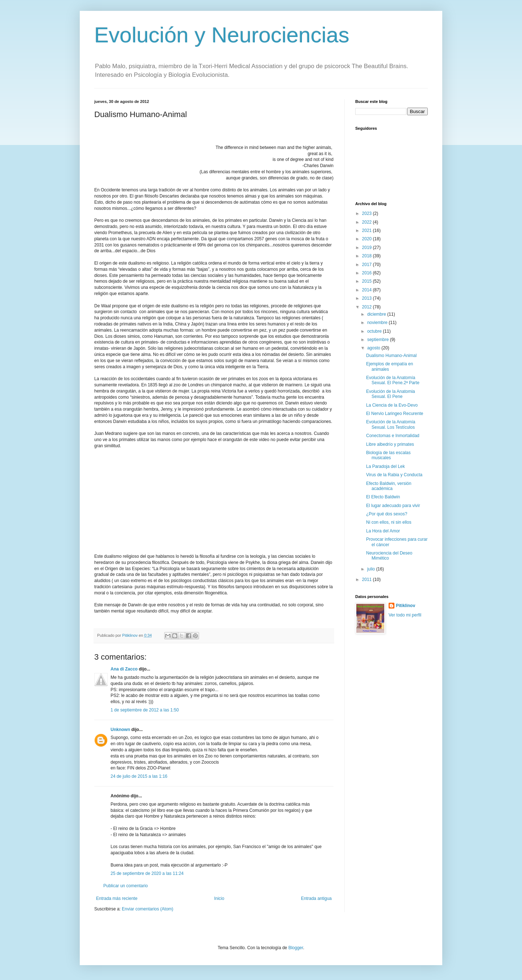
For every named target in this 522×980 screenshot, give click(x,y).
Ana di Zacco (124, 669)
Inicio (219, 898)
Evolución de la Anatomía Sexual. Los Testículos (391, 424)
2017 (368, 265)
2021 (368, 231)
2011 (368, 580)
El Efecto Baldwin (383, 497)
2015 (368, 281)
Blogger (296, 948)
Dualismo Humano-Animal (391, 356)
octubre (375, 331)
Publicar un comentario (126, 886)
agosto (374, 348)
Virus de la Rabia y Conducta (394, 475)
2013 (368, 298)
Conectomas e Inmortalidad (393, 436)
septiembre (379, 340)
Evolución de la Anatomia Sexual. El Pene (391, 394)
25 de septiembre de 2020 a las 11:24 (147, 873)
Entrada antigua (316, 898)
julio (372, 569)
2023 (368, 213)
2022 (368, 222)
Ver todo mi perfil (405, 615)
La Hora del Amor (383, 531)
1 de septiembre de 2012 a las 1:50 (145, 710)
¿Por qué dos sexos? (387, 514)
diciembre (377, 314)
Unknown (120, 730)
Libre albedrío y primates (390, 444)
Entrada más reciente (117, 898)
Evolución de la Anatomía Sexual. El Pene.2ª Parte (393, 380)
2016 (368, 273)
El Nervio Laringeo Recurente (395, 414)
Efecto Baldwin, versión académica (389, 486)
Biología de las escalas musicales (388, 455)
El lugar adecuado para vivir (393, 506)
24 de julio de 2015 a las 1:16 (139, 776)
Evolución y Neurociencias (222, 35)
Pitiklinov (405, 606)
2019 (368, 248)
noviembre (378, 323)
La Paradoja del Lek (386, 466)
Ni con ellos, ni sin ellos (389, 522)
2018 (368, 256)
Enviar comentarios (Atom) (148, 909)
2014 (368, 290)
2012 (368, 307)
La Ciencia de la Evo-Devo (392, 405)
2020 (368, 239)
